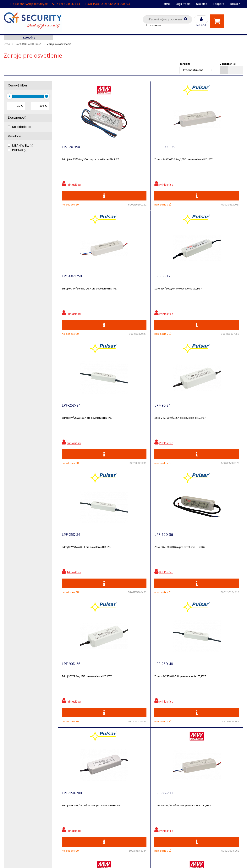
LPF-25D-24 (71, 285)
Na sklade (21, 127)
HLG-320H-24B (166, 555)
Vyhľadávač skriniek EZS (82, 802)
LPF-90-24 (116, 285)
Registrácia (183, 4)
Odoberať (227, 706)
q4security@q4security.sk (30, 4)
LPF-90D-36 (71, 420)
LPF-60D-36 (210, 285)
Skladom (156, 26)
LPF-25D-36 (164, 285)
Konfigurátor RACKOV (80, 809)
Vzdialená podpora (78, 782)
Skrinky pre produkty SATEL (84, 796)
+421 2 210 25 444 (69, 4)
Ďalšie (235, 4)
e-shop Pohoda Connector (134, 859)
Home (166, 4)
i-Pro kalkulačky (76, 789)
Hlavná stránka (15, 762)
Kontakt (10, 775)
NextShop (106, 859)
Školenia (202, 4)
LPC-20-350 (71, 150)
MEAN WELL (23, 146)
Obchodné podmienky (81, 816)
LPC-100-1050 (119, 150)
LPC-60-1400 (118, 555)
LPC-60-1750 (164, 150)
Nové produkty (75, 775)
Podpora (219, 4)
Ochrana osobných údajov (84, 762)
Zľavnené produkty (78, 769)
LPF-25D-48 (117, 420)
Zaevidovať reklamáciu (81, 823)
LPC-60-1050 (72, 555)
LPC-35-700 (210, 420)
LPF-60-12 (209, 150)
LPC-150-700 (164, 420)
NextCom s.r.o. (167, 859)
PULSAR (20, 150)
